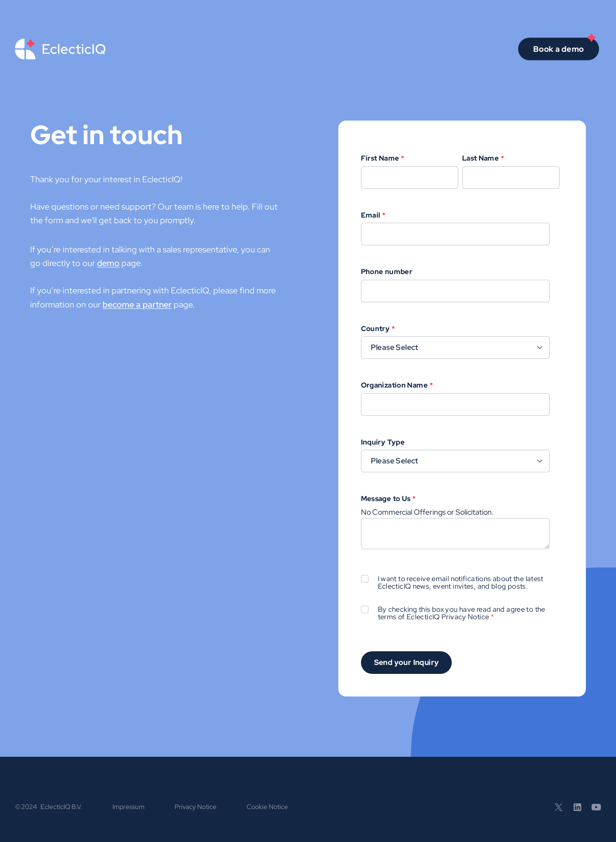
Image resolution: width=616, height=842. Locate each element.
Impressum (128, 807)
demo (108, 263)
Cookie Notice (267, 807)
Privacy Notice (465, 617)
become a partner (137, 304)
